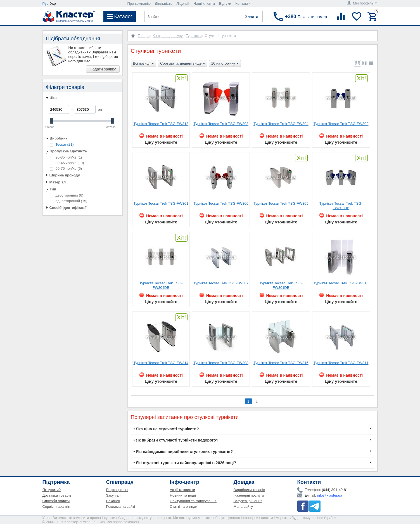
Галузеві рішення (248, 501)
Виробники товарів (249, 490)
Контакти (243, 3)
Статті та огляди (184, 507)
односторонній (69, 201)
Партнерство (117, 490)
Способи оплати (56, 501)
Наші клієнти (204, 3)
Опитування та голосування (193, 501)
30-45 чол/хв (67, 163)
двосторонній (67, 195)
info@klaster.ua (330, 495)
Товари (144, 36)
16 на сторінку (225, 64)
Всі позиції (144, 64)
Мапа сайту (243, 507)
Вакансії (113, 501)
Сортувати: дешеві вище (183, 64)
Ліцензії (183, 3)
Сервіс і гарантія (56, 507)
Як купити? (52, 490)
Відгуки (225, 3)
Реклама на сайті (121, 507)
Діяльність (163, 3)
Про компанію (139, 3)
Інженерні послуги (249, 495)
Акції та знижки (183, 490)
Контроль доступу (168, 36)
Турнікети (194, 36)
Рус (46, 3)
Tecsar (65, 144)
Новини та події (183, 495)
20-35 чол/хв (66, 157)
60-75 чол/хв (66, 168)
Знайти (251, 16)
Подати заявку (103, 69)
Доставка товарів (57, 495)
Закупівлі (114, 495)
